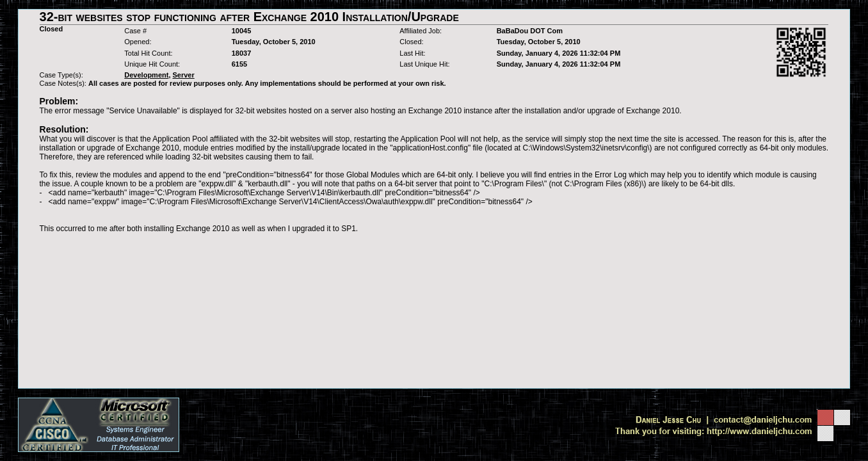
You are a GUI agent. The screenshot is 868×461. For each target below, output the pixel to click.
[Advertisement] (434, 261)
